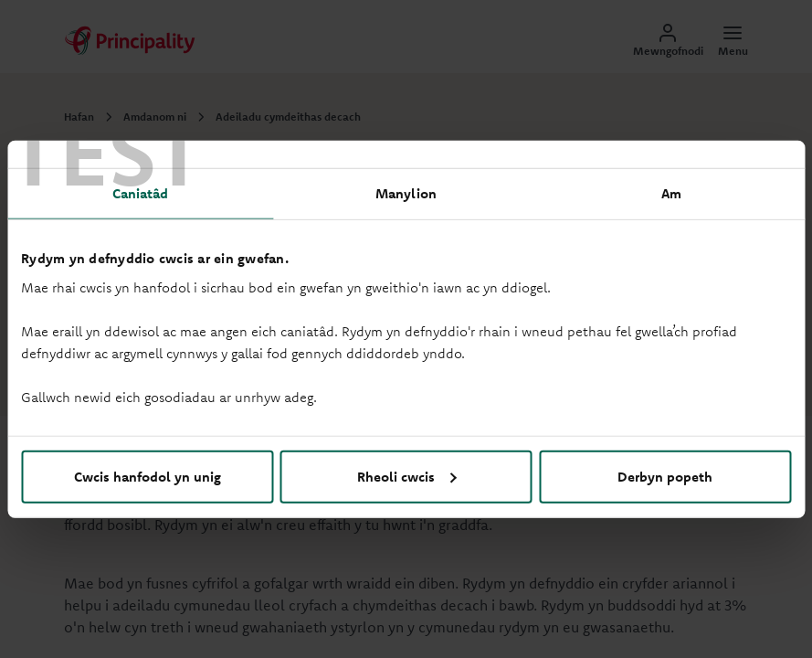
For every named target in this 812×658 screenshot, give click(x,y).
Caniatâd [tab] (141, 193)
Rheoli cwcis (407, 476)
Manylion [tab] (406, 193)
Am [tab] (671, 193)
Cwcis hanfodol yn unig (148, 476)
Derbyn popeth (665, 476)
